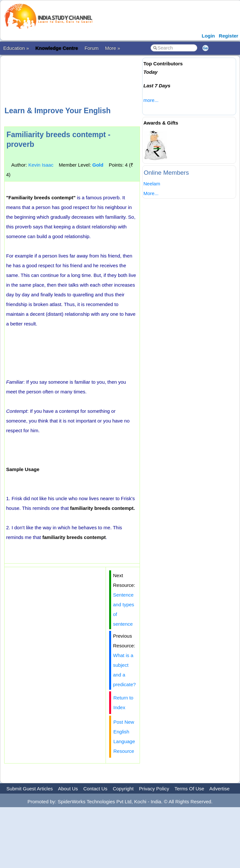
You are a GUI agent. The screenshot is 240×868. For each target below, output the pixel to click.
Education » (16, 48)
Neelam (152, 184)
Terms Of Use (189, 789)
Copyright (123, 789)
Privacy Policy (154, 789)
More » (113, 48)
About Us (68, 789)
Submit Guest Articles (30, 789)
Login (208, 36)
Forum (91, 48)
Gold (98, 165)
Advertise (219, 789)
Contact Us (95, 789)
